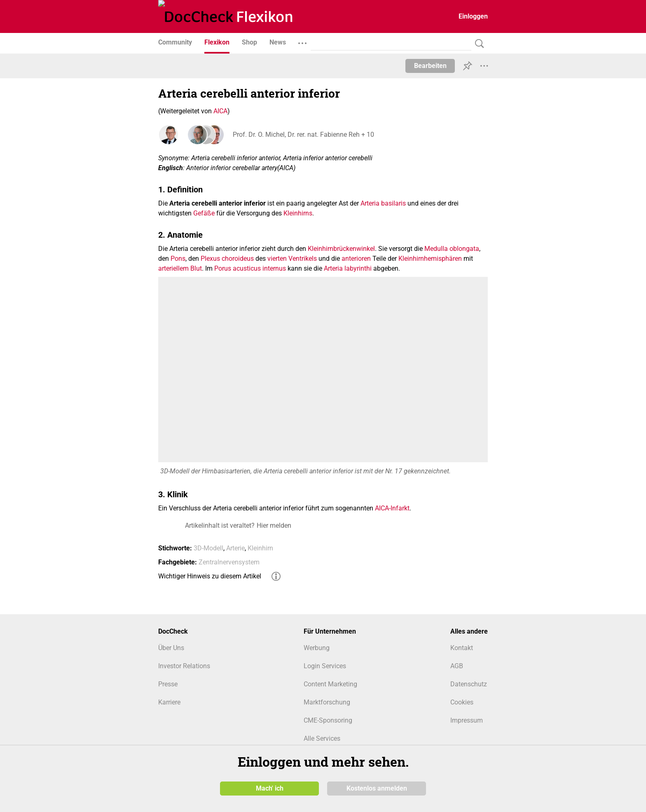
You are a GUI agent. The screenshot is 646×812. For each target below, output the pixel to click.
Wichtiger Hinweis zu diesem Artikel (210, 576)
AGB (457, 666)
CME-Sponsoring (328, 720)
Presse (168, 684)
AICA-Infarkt (392, 508)
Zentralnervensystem (229, 562)
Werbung (317, 648)
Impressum (467, 720)
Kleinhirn (260, 548)
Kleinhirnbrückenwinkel (341, 249)
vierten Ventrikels (292, 259)
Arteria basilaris (383, 203)
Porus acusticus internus (250, 268)
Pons (178, 259)
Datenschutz (469, 684)
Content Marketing (330, 684)
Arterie (235, 548)
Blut (196, 268)
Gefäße (204, 213)
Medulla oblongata (452, 249)
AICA (220, 111)
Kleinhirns (298, 213)
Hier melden (274, 525)
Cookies (462, 702)
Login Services (325, 666)
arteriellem (173, 268)
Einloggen (473, 16)
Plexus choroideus (227, 259)
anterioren (356, 259)
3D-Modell (208, 548)
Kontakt (462, 648)
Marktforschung (327, 702)
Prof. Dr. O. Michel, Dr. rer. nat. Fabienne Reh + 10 (303, 135)
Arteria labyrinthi (348, 268)
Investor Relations (184, 666)
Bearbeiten (430, 66)
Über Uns (171, 648)
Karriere (169, 702)
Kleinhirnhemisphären (430, 259)
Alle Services (322, 738)
